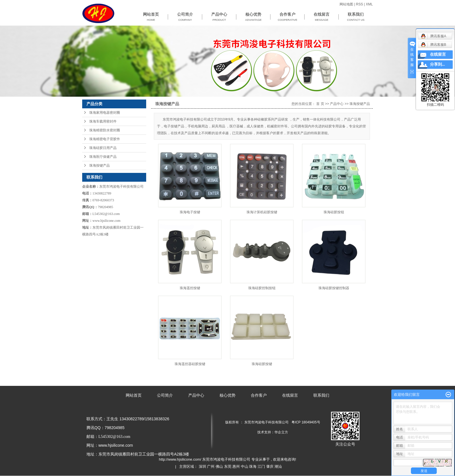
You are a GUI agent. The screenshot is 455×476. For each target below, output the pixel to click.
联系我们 (356, 17)
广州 (211, 466)
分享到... (438, 64)
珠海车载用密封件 (103, 121)
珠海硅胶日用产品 (103, 148)
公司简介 (185, 17)
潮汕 (278, 466)
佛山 (219, 466)
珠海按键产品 (100, 165)
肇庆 (270, 466)
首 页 (320, 104)
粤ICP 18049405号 (306, 422)
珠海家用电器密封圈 (105, 113)
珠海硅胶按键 (262, 364)
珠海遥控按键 (190, 288)
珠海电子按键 (190, 212)
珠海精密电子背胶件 (105, 139)
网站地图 (347, 4)
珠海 (253, 466)
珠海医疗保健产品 (103, 157)
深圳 (202, 466)
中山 (245, 466)
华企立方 (281, 432)
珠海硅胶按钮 (334, 212)
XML (369, 4)
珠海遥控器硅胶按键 (190, 364)
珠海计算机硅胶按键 (262, 212)
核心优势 (253, 17)
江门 (261, 466)
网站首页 (151, 17)
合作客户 (288, 17)
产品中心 (219, 17)
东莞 (228, 466)
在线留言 (322, 17)
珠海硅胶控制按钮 (262, 288)
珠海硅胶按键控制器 (334, 288)
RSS (360, 4)
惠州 (236, 466)
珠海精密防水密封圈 (105, 130)
